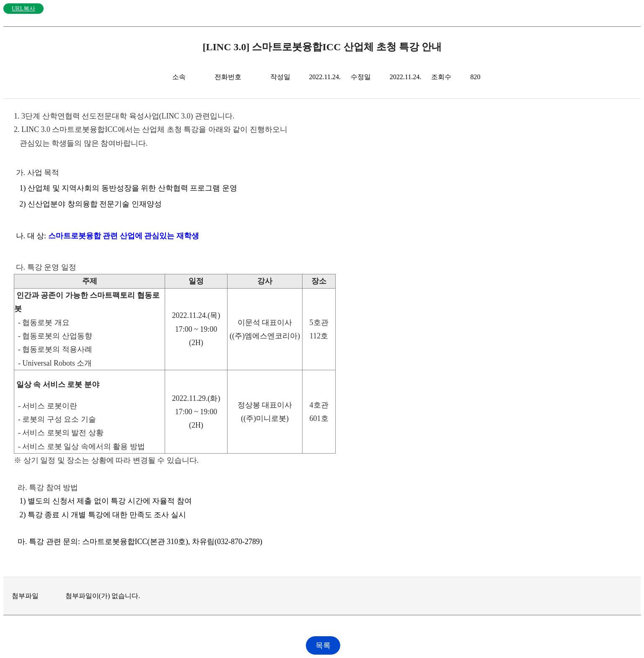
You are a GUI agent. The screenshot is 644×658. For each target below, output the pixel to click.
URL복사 (23, 9)
